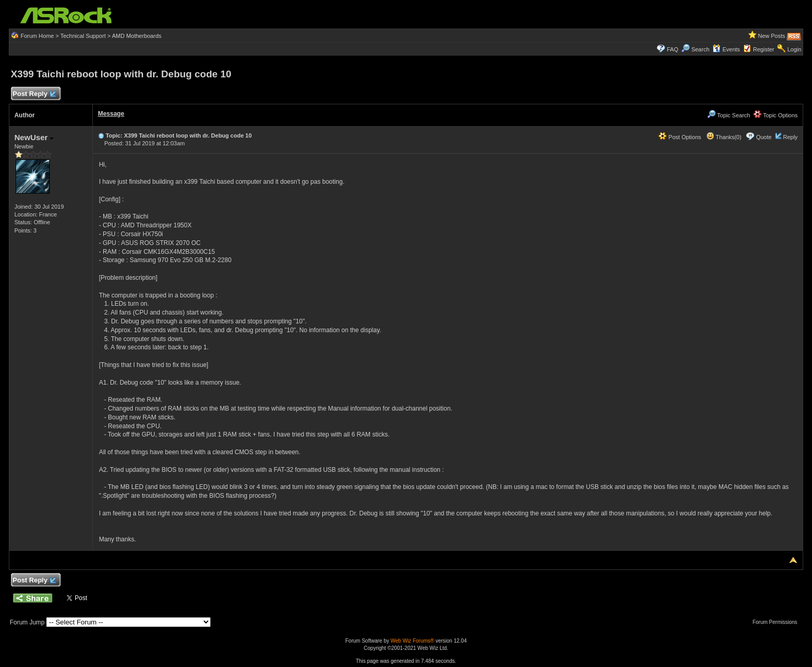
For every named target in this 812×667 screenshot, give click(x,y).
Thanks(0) (724, 137)
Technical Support (83, 36)
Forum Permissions (777, 622)
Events (726, 49)
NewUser (34, 137)
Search (700, 49)
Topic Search (728, 115)
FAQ (672, 49)
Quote (764, 137)
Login (794, 49)
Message (111, 114)
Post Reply (34, 94)
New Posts (772, 36)
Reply (790, 137)
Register (763, 49)
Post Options (680, 137)
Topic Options (776, 115)
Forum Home (37, 36)
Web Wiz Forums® (412, 641)
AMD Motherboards (137, 36)
